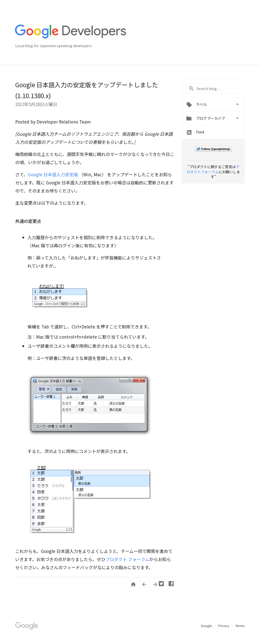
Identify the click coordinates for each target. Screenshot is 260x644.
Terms (240, 626)
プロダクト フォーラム (127, 559)
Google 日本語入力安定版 (53, 174)
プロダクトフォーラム (213, 169)
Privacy (224, 626)
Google (207, 626)
